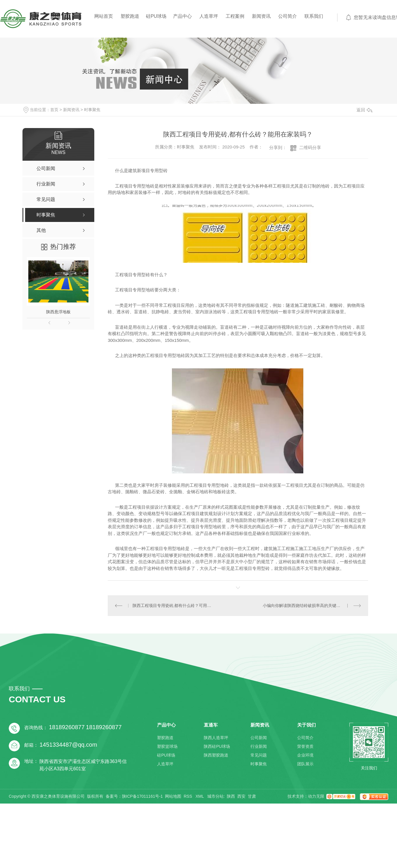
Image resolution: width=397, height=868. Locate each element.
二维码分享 (310, 147)
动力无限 (316, 796)
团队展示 (305, 764)
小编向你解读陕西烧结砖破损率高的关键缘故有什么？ (312, 605)
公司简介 (288, 16)
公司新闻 (259, 738)
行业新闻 (259, 746)
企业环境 (305, 755)
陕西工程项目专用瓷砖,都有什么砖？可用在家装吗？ (173, 605)
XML (200, 796)
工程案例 (235, 16)
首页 (54, 110)
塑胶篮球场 (167, 746)
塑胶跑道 (130, 16)
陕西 (231, 796)
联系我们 (314, 16)
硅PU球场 (156, 16)
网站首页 (104, 16)
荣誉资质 (305, 746)
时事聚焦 (92, 110)
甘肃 (252, 796)
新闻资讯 (261, 16)
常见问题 (259, 755)
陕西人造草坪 (216, 738)
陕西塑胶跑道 (216, 755)
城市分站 (215, 796)
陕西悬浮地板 (58, 312)
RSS (188, 796)
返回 (364, 110)
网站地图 (173, 796)
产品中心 (182, 16)
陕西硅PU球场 (217, 746)
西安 (241, 796)
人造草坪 (209, 16)
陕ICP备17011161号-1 (142, 796)
